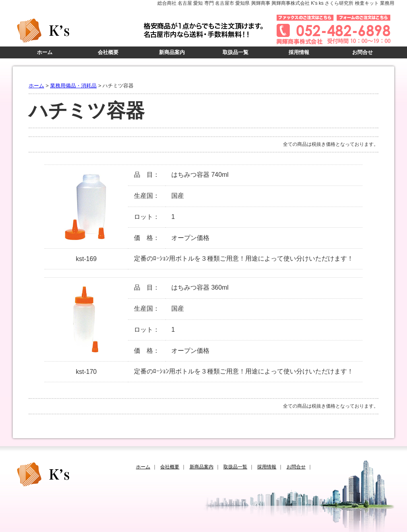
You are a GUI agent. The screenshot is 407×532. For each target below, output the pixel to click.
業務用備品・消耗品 (73, 86)
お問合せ (362, 52)
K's (76, 31)
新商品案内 (172, 52)
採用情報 (299, 52)
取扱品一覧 (235, 52)
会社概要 (108, 52)
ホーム (45, 52)
